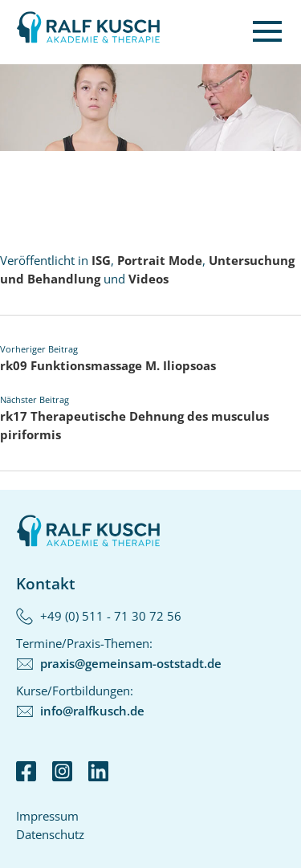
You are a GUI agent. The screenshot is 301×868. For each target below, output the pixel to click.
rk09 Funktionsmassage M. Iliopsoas (108, 365)
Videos (148, 279)
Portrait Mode (160, 260)
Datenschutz (50, 834)
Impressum (47, 816)
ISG (101, 260)
